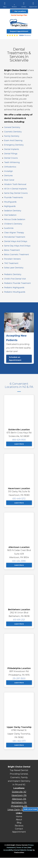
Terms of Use (21, 847)
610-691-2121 (19, 620)
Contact (19, 829)
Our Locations (30, 809)
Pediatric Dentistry (13, 274)
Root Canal (9, 180)
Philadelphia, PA (19, 806)
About (19, 820)
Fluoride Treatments (14, 197)
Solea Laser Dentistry (14, 268)
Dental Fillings (11, 154)
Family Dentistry (12, 136)
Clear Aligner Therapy (14, 233)
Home (19, 816)
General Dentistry (12, 127)
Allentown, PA (19, 799)
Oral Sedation (10, 215)
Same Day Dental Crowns (16, 193)
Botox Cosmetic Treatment (17, 255)
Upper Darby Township (19, 810)
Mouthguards (10, 202)
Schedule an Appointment (15, 359)
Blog (19, 823)
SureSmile (9, 228)
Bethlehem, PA (19, 802)
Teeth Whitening (12, 162)
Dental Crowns (11, 158)
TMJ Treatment (11, 263)
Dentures (8, 176)
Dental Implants (12, 149)
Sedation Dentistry (13, 211)
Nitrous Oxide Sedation (15, 219)
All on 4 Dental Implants (15, 189)
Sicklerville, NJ (19, 792)
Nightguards (10, 206)
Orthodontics (10, 167)
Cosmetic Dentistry (13, 132)
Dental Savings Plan (19, 15)
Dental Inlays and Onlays (16, 241)
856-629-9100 (19, 440)
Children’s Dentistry (13, 224)
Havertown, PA (19, 795)
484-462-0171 (19, 741)
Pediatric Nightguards (14, 288)
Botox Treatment (12, 250)
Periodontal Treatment (15, 237)
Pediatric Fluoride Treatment (17, 283)
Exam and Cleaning (13, 140)
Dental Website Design (23, 850)
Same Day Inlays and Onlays (17, 246)
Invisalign (9, 171)
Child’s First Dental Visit (15, 279)
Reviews (19, 826)
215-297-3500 (19, 678)
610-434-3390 (19, 561)
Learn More (19, 444)
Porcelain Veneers (12, 259)
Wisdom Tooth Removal (15, 184)
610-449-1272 (19, 499)
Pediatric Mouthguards (15, 292)
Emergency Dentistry (14, 145)
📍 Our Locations (19, 11)
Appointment (19, 832)
